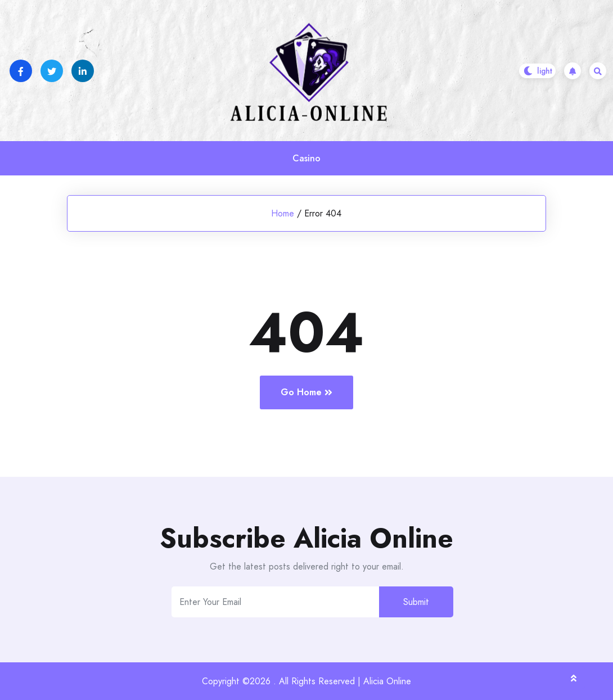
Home (283, 213)
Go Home (306, 392)
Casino (306, 158)
